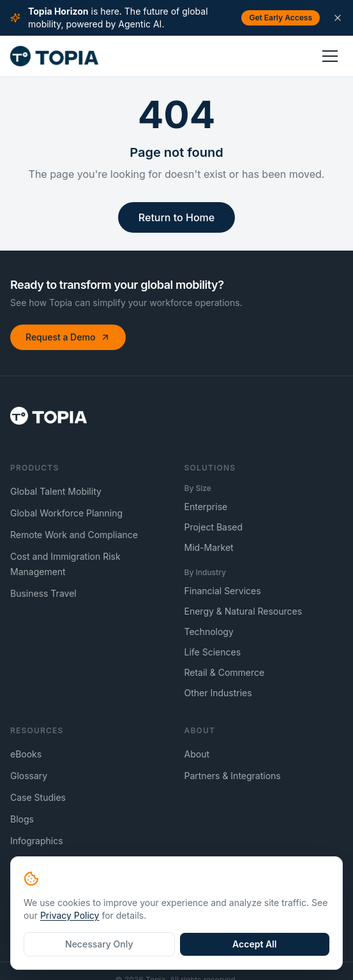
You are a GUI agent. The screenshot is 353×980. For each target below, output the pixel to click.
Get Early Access (281, 18)
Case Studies (38, 797)
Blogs (22, 819)
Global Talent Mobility (56, 491)
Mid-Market (209, 547)
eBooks (26, 754)
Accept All (254, 944)
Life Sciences (213, 652)
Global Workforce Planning (66, 513)
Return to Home (177, 217)
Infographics (37, 841)
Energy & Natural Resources (244, 611)
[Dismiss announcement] (338, 18)
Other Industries (218, 693)
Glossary (29, 776)
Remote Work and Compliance (74, 535)
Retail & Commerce (225, 672)
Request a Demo (68, 337)
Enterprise (206, 507)
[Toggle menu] (330, 56)
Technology (209, 632)
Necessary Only (99, 944)
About (197, 754)
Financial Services (223, 591)
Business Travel (43, 593)
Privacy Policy (70, 915)
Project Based (214, 527)
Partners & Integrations (233, 776)
